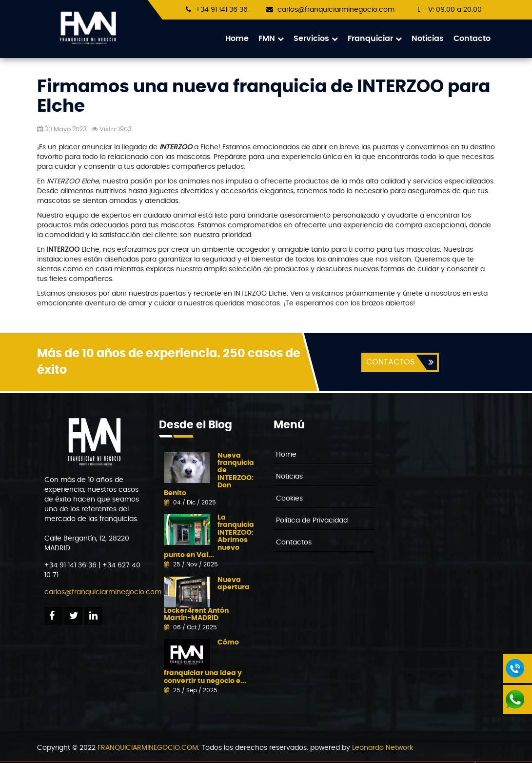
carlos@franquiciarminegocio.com (336, 10)
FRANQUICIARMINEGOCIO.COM (148, 748)
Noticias (428, 39)
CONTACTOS (390, 362)
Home (237, 39)
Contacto (472, 39)
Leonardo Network (383, 748)
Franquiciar (375, 39)
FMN (271, 39)
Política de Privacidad (312, 521)
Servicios (316, 39)
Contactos (294, 543)
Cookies (289, 499)
